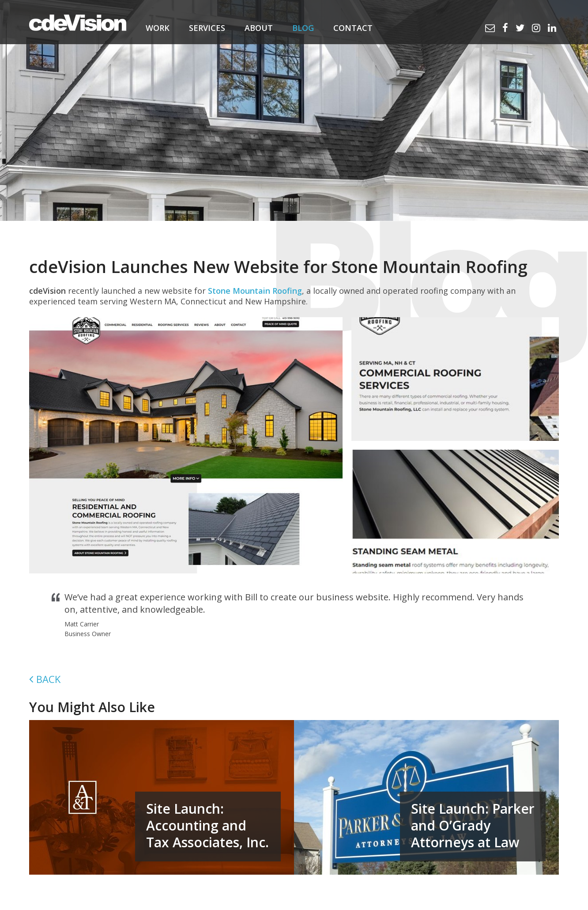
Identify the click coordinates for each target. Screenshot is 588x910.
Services (207, 28)
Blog (303, 28)
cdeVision (78, 22)
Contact (353, 28)
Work (158, 28)
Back (48, 679)
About (259, 28)
